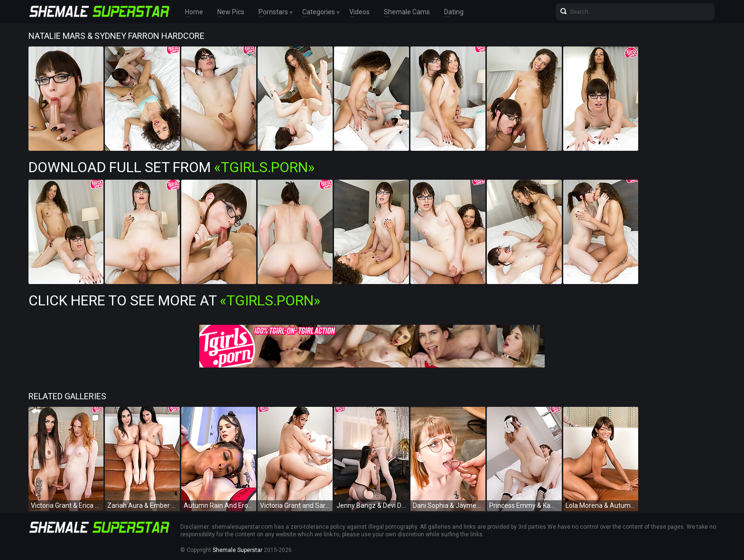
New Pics (231, 12)
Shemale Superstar (237, 550)
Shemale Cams (407, 12)
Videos (359, 12)
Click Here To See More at (174, 300)
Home (194, 12)
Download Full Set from (172, 167)
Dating (454, 12)
